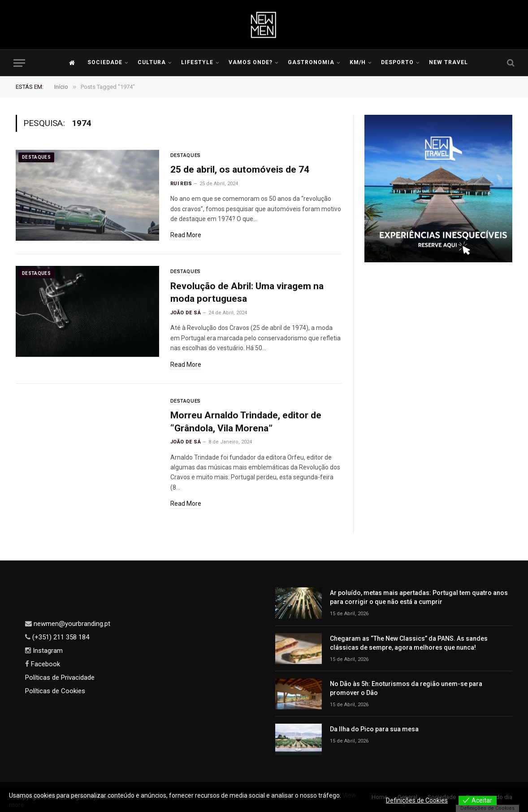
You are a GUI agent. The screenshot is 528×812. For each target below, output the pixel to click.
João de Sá (186, 313)
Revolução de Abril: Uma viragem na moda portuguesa (247, 293)
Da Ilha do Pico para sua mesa (374, 729)
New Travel (448, 62)
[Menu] (19, 63)
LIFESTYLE (197, 62)
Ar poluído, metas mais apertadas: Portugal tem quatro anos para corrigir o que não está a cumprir (419, 597)
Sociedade (105, 62)
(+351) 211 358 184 (60, 637)
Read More (186, 235)
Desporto (397, 62)
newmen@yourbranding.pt (71, 624)
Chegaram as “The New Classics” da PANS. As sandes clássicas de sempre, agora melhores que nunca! (409, 643)
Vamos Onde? (251, 62)
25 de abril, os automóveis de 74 (240, 169)
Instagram (47, 651)
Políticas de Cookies (55, 691)
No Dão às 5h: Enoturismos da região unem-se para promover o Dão (406, 688)
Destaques (36, 157)
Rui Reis (181, 184)
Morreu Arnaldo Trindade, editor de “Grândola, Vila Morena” (246, 422)
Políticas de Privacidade (60, 677)
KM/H (358, 62)
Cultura (152, 62)
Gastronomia (311, 62)
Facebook (45, 664)
